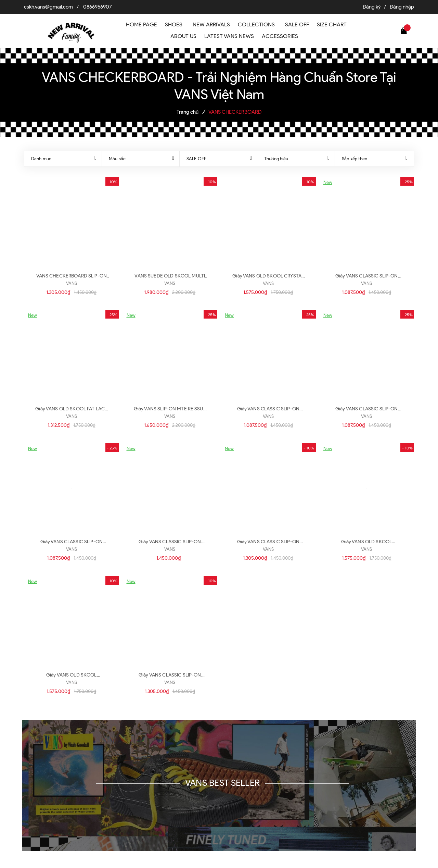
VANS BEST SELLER (222, 783)
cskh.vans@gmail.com (48, 7)
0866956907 (98, 7)
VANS (72, 283)
